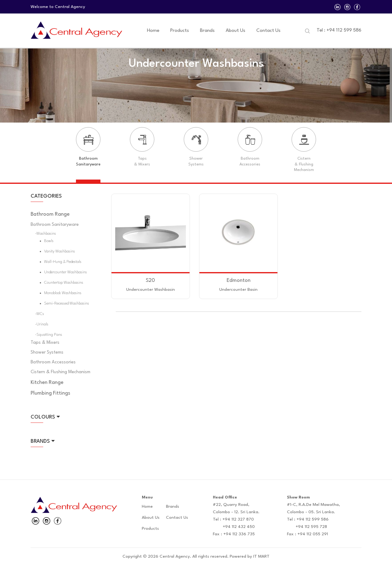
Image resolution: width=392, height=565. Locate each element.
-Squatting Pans (49, 335)
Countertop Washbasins (64, 283)
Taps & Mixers (45, 343)
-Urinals (42, 324)
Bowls (49, 241)
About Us (236, 31)
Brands (207, 31)
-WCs (40, 314)
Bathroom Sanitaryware (55, 225)
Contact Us (268, 31)
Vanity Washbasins (60, 251)
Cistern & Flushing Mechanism (60, 372)
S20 (150, 281)
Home (153, 31)
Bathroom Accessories (53, 362)
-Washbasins (45, 234)
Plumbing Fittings (50, 393)
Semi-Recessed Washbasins (67, 303)
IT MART (261, 556)
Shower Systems (47, 353)
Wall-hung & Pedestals (63, 262)
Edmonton (239, 281)
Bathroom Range (50, 214)
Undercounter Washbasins (66, 272)
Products (180, 31)
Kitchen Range (47, 383)
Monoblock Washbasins (63, 293)
